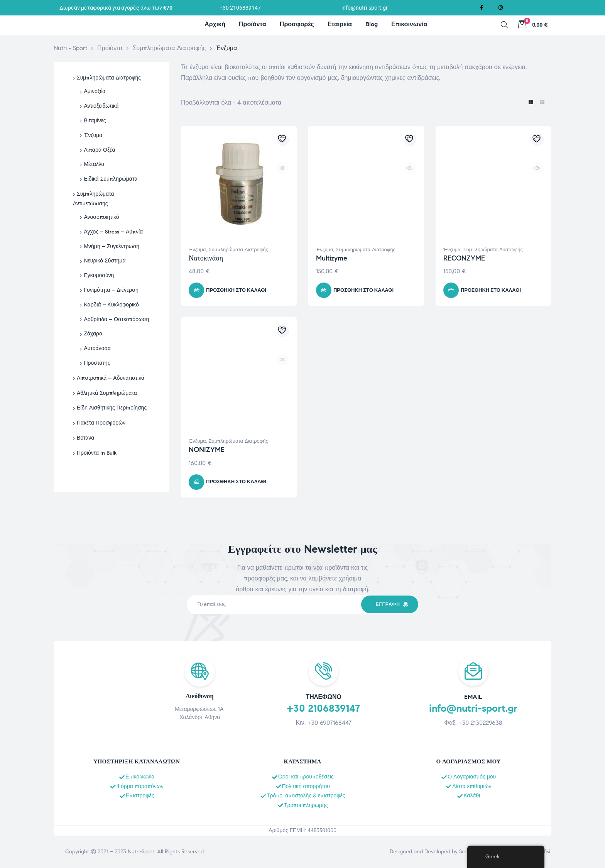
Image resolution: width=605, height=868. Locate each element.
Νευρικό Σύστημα (105, 261)
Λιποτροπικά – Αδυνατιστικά (111, 378)
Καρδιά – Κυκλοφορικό (111, 305)
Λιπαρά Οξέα (99, 150)
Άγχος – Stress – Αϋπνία (113, 232)
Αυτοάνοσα (97, 348)
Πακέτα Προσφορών (101, 423)
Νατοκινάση (206, 258)
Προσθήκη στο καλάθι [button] (236, 290)
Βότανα (85, 438)
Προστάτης (97, 363)
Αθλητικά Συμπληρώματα (107, 393)
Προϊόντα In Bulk (97, 453)
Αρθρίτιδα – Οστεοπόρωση (116, 319)
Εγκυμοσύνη (99, 275)
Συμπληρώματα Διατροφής (238, 250)
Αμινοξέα (95, 91)
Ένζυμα (197, 250)
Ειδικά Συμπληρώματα (111, 179)
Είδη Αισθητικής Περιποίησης (112, 408)
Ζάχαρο (93, 334)
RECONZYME (464, 258)
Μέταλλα (94, 164)
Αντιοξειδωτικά (101, 106)
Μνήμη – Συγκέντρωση (112, 246)
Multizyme (332, 258)
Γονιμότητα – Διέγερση (111, 290)
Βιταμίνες (95, 121)
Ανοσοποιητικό (101, 217)
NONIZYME (207, 450)
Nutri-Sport (141, 852)
